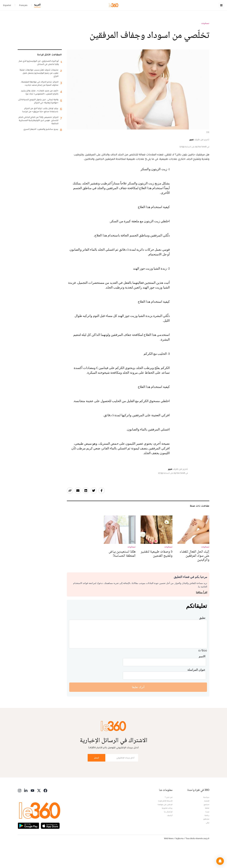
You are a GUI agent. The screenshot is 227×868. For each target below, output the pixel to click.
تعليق (202, 638)
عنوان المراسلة (196, 690)
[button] (220, 861)
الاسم (202, 676)
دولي (208, 842)
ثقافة (207, 828)
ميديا (207, 832)
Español (7, 5)
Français (23, 5)
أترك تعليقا (138, 707)
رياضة (207, 835)
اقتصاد (207, 821)
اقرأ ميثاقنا (202, 612)
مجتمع (207, 824)
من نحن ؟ (169, 817)
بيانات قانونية (167, 828)
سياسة (206, 817)
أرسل (96, 778)
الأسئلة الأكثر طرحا (165, 821)
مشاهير (206, 839)
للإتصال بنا (168, 832)
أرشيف (170, 835)
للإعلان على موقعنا (165, 824)
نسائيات (205, 43)
